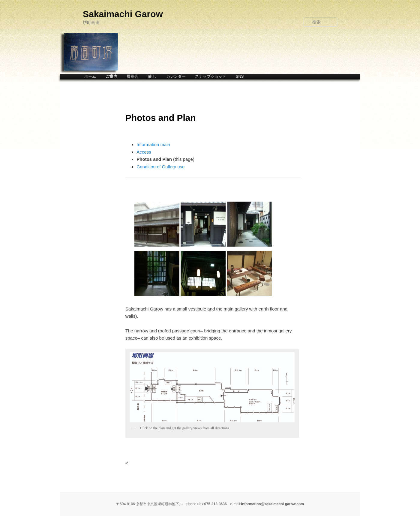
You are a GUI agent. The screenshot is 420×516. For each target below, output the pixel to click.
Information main (153, 144)
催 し (152, 76)
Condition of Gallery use (160, 167)
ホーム (90, 76)
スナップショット (211, 76)
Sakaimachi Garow (123, 14)
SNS (240, 76)
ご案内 (111, 76)
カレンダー (176, 76)
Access (144, 152)
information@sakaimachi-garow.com (273, 504)
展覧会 (132, 76)
